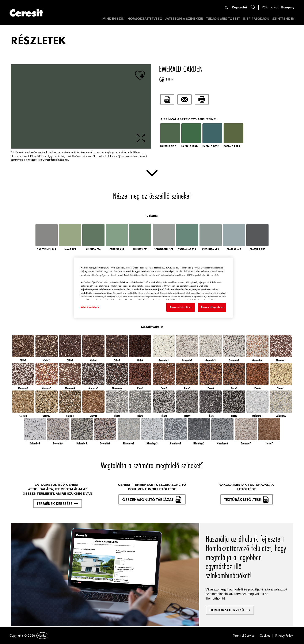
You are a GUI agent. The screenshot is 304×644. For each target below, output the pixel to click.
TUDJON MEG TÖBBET (223, 19)
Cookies (265, 635)
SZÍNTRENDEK (283, 19)
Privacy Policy (284, 635)
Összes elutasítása (181, 307)
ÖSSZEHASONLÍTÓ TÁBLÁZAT (152, 499)
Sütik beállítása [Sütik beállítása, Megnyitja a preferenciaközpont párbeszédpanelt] (90, 307)
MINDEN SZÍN (113, 19)
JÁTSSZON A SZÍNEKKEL (184, 19)
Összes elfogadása (212, 307)
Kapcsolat (240, 7)
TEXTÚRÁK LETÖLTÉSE (247, 499)
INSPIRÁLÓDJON (256, 19)
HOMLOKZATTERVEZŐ (145, 19)
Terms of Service (244, 635)
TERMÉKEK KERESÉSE (58, 504)
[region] (153, 288)
